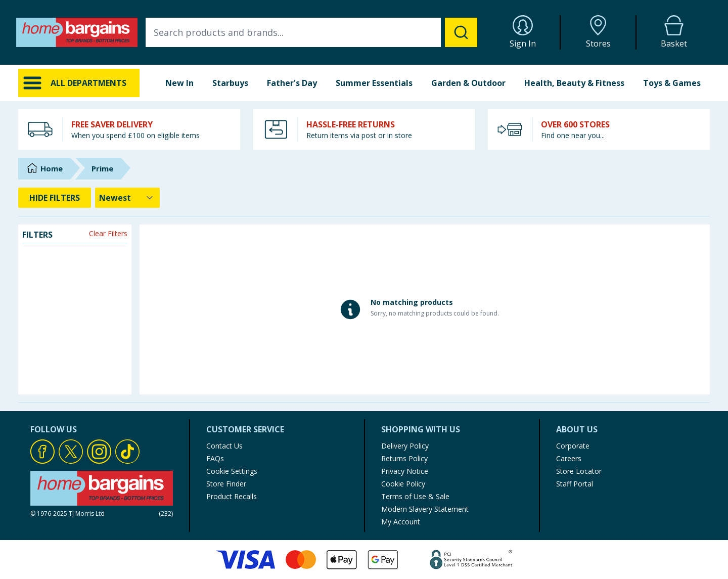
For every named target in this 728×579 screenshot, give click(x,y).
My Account (401, 522)
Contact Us (224, 446)
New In (179, 83)
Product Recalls (232, 496)
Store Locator (579, 471)
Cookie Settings (232, 471)
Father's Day (292, 83)
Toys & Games (672, 83)
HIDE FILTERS (55, 198)
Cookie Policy (403, 484)
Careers (569, 458)
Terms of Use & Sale (415, 496)
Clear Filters (108, 233)
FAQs (215, 458)
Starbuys (230, 83)
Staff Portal (575, 484)
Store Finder (226, 484)
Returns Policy (404, 458)
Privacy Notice (405, 471)
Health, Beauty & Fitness (574, 83)
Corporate (573, 446)
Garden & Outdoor (468, 83)
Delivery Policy (405, 446)
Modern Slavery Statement (425, 509)
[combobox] (311, 32)
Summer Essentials (374, 83)
